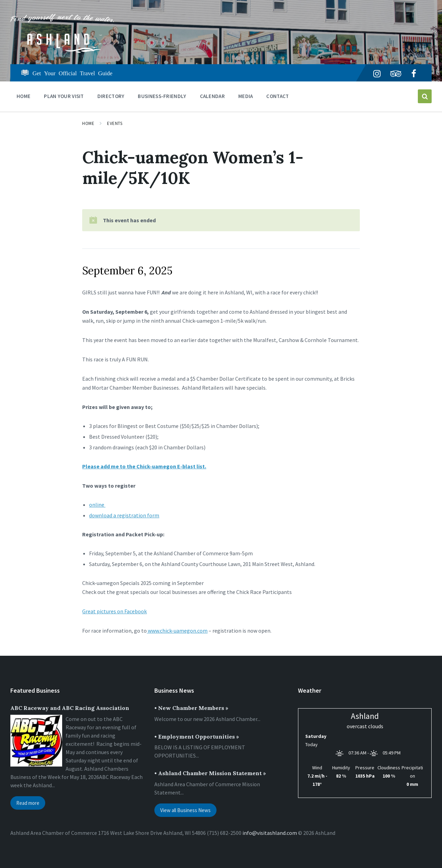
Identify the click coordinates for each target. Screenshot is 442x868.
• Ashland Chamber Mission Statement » (210, 773)
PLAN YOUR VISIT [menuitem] (64, 96)
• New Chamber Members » (191, 708)
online (97, 505)
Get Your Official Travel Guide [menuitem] (73, 73)
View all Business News (185, 810)
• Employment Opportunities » (197, 737)
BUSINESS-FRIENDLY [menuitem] (162, 96)
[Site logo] (62, 51)
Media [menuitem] (246, 96)
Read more (28, 803)
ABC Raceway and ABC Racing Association (70, 708)
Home (88, 123)
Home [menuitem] (23, 96)
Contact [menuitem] (277, 96)
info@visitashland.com (270, 833)
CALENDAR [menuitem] (212, 96)
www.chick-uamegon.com (177, 631)
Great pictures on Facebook (114, 611)
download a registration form (124, 515)
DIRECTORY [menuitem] (111, 96)
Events (115, 123)
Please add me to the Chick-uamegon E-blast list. (144, 466)
